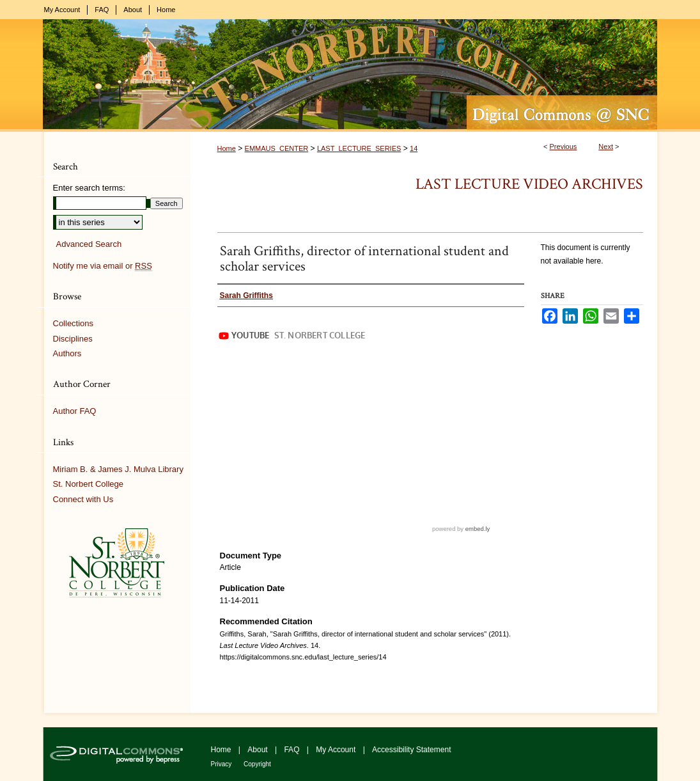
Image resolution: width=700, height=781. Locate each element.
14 (414, 148)
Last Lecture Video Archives (529, 184)
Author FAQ (75, 411)
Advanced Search (89, 244)
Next (606, 146)
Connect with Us (83, 499)
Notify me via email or (103, 266)
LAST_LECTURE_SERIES (359, 148)
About (259, 750)
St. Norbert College (89, 484)
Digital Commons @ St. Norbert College (350, 75)
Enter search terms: (89, 188)
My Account (337, 750)
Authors (67, 353)
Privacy (222, 764)
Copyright (257, 764)
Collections (74, 323)
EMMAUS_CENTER (277, 148)
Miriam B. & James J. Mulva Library (118, 469)
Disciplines (73, 339)
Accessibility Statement (411, 750)
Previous (564, 146)
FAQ (292, 750)
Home (227, 148)
